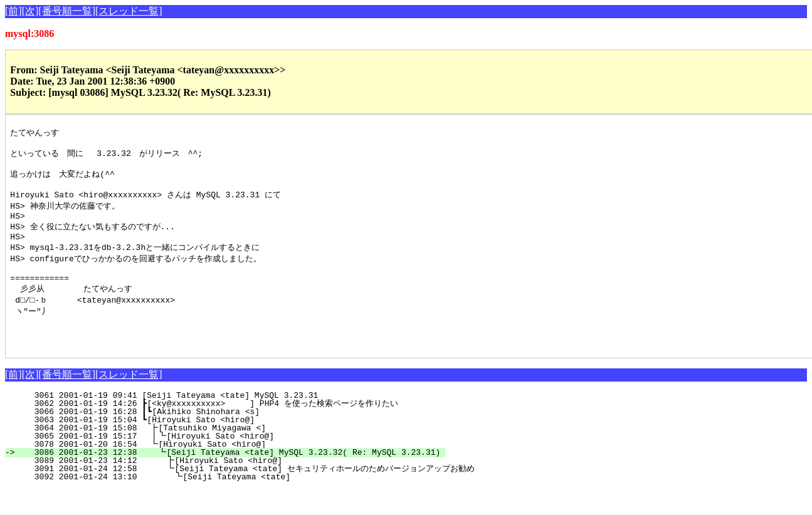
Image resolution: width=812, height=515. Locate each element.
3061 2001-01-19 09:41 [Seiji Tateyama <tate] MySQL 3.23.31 (235, 421)
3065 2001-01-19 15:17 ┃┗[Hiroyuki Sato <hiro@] (229, 462)
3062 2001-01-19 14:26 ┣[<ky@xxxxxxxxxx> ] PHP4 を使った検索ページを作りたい (221, 429)
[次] (30, 11)
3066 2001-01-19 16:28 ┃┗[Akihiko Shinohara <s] (230, 437)
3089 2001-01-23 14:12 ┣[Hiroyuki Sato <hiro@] (230, 486)
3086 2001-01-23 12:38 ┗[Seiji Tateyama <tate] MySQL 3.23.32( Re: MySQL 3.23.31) (230, 478)
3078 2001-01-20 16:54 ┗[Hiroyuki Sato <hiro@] (231, 470)
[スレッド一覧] (129, 11)
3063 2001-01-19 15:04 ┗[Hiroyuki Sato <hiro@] (232, 445)
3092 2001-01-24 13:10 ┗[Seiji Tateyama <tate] (229, 502)
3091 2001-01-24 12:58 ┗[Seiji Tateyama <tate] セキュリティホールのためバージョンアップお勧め (245, 494)
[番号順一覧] (67, 11)
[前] (13, 11)
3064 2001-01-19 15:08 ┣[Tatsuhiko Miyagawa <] (231, 454)
